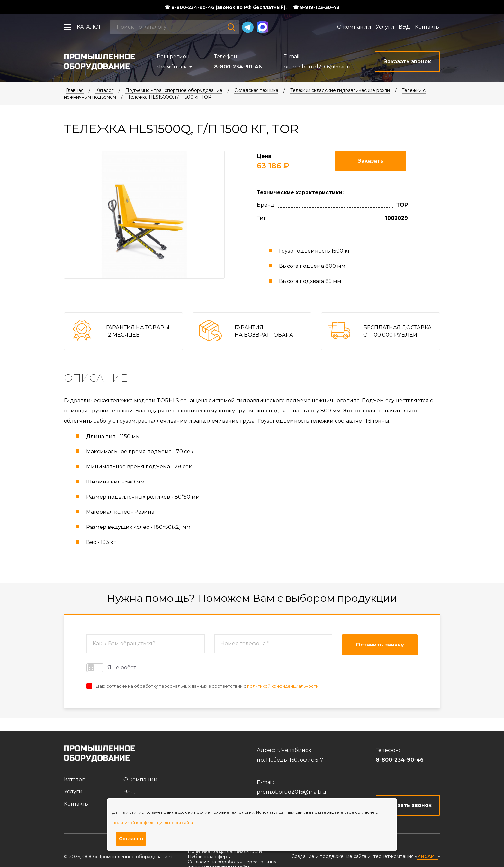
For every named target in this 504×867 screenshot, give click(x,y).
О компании (354, 27)
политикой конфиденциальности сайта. (153, 822)
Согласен (131, 839)
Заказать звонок (408, 805)
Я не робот (111, 668)
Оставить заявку (380, 645)
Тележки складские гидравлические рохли (340, 90)
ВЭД (405, 27)
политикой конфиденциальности (283, 686)
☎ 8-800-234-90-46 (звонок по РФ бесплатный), (226, 7)
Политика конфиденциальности (225, 851)
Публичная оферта (210, 857)
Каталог (89, 27)
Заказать (371, 161)
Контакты (428, 27)
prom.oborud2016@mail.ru (318, 67)
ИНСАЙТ (428, 857)
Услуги (385, 27)
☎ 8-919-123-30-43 (316, 7)
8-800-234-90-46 (238, 67)
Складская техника (256, 90)
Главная (75, 90)
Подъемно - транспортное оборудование (174, 90)
